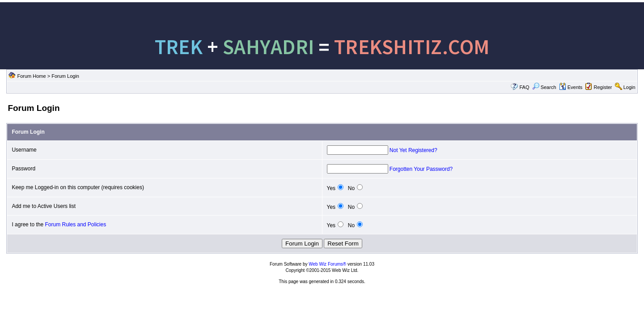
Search (544, 87)
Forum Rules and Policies (75, 225)
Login (629, 87)
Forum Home (31, 76)
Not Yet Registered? (413, 150)
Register (603, 87)
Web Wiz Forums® (327, 264)
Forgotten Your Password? (421, 169)
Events (571, 87)
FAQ (524, 87)
